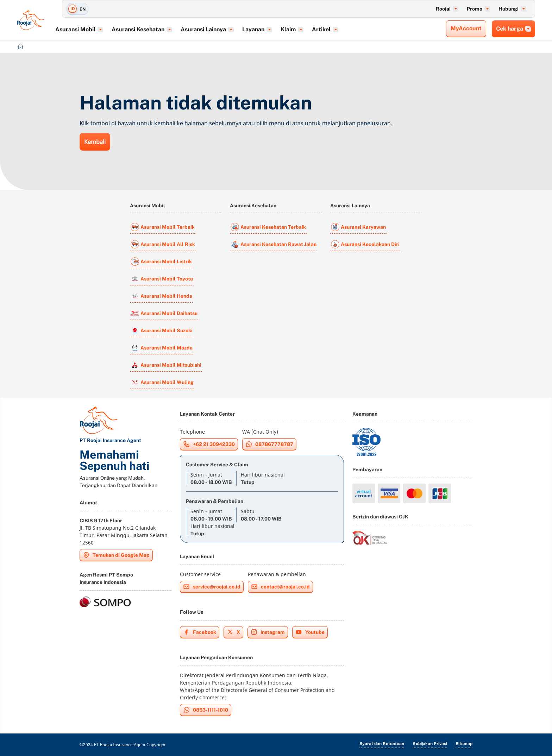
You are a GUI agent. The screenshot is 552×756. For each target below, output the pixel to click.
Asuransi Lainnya (350, 206)
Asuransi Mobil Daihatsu (164, 313)
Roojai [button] (447, 9)
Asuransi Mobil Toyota (162, 279)
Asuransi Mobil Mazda (162, 348)
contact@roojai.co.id (280, 587)
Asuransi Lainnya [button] (218, 29)
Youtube (310, 632)
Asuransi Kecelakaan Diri (365, 244)
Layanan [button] (268, 29)
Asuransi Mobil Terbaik (163, 227)
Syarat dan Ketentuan (382, 744)
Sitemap (464, 744)
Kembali (95, 142)
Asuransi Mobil (148, 206)
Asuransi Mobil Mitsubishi (166, 365)
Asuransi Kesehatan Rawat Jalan (274, 244)
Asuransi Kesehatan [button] (153, 29)
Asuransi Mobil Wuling (162, 382)
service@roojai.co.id (212, 587)
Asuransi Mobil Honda (161, 296)
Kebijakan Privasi (430, 744)
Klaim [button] (303, 29)
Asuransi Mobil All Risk (163, 244)
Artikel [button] (336, 29)
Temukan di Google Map (116, 555)
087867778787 (269, 444)
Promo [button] (478, 9)
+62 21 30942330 (209, 444)
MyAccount (466, 28)
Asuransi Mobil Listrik (161, 262)
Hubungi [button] (512, 9)
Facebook (200, 632)
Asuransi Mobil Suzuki (162, 330)
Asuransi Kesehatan (253, 206)
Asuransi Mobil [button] (90, 29)
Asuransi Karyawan (358, 227)
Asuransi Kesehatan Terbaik (268, 227)
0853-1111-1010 (206, 710)
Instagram (268, 632)
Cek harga (513, 29)
